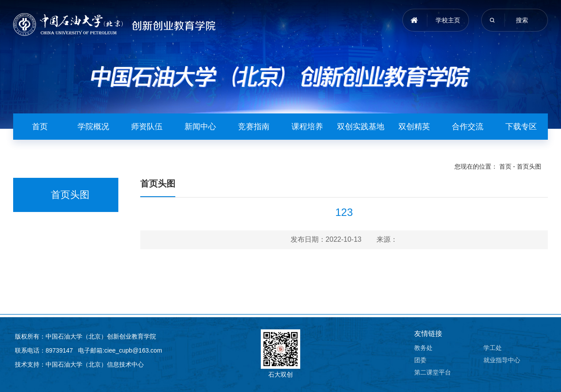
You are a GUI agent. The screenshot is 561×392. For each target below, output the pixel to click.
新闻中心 (200, 127)
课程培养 (307, 127)
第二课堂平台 (433, 372)
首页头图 (529, 166)
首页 (40, 127)
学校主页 (448, 20)
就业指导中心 (502, 360)
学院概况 (93, 127)
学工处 (493, 348)
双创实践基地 (361, 127)
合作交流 (468, 127)
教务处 (423, 348)
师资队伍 (147, 127)
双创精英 (414, 127)
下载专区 (521, 127)
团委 (420, 360)
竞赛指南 (254, 127)
